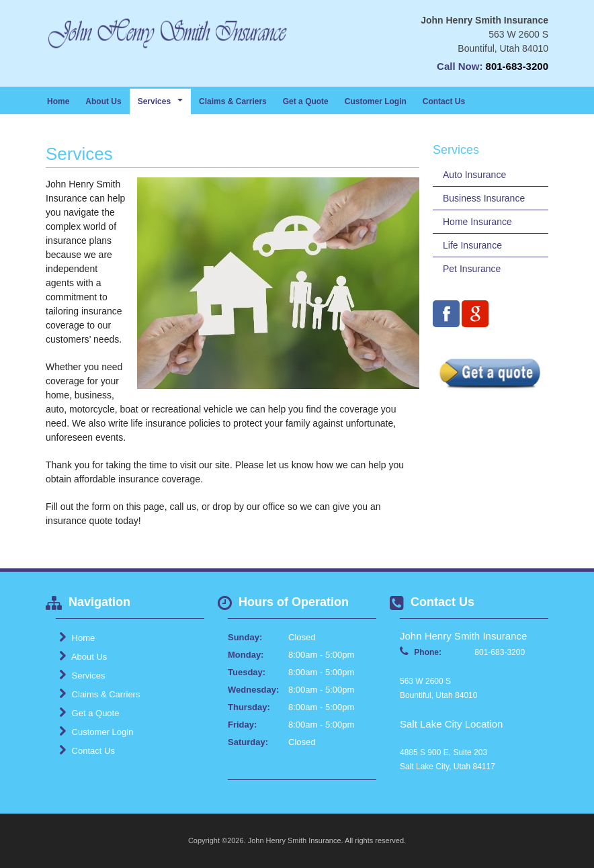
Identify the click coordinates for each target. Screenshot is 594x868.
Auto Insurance (474, 175)
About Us (103, 101)
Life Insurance (472, 245)
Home (58, 101)
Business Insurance (484, 198)
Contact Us (444, 101)
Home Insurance (477, 222)
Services (82, 675)
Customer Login (376, 101)
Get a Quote (306, 101)
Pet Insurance (472, 269)
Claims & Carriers (233, 101)
